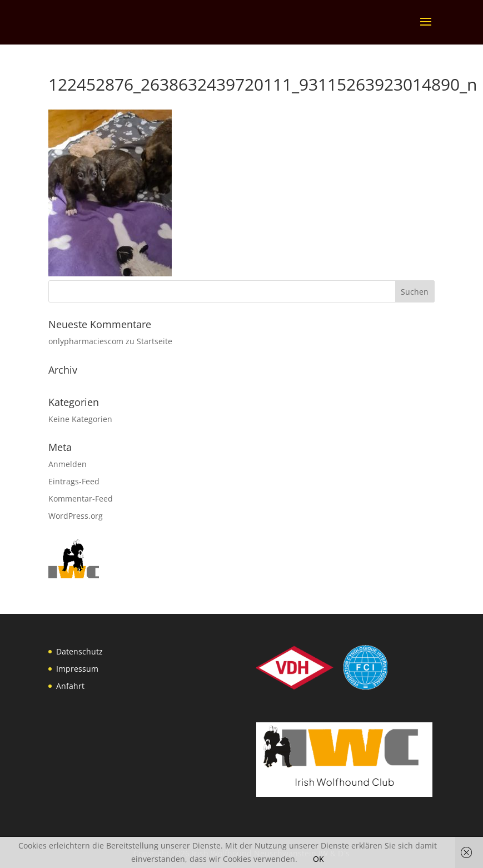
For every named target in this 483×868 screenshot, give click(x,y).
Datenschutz (79, 651)
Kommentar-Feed (81, 499)
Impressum (77, 669)
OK (318, 859)
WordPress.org (76, 516)
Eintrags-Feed (74, 481)
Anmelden (68, 464)
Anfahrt (70, 686)
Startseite (155, 341)
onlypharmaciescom (86, 341)
